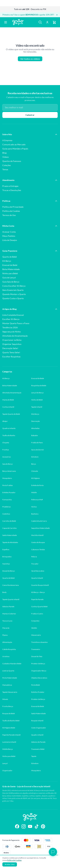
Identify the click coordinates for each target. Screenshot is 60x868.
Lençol (5, 763)
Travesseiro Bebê (38, 749)
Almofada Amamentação (12, 393)
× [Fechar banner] (57, 15)
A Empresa (7, 140)
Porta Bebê (36, 685)
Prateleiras (6, 507)
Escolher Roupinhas (11, 357)
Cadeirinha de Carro (39, 521)
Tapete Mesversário (10, 692)
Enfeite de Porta (37, 485)
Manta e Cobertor (9, 614)
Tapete (34, 756)
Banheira (35, 514)
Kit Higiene (35, 478)
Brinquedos (7, 557)
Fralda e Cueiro (37, 614)
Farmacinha (7, 500)
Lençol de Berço (37, 393)
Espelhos (6, 549)
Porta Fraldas (8, 485)
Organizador (7, 770)
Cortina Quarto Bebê (39, 607)
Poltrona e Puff (37, 500)
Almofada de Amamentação (15, 336)
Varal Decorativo (38, 571)
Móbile (34, 492)
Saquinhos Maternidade (40, 528)
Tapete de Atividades (10, 542)
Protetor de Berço (38, 664)
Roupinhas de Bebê (39, 386)
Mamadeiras (7, 685)
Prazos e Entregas (10, 186)
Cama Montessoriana (11, 585)
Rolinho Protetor (38, 692)
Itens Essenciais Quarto (13, 290)
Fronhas (6, 450)
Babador (35, 435)
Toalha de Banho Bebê (11, 721)
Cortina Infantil (8, 407)
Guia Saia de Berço (11, 282)
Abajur (5, 421)
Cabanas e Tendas (38, 549)
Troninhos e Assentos (39, 642)
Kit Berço (7, 261)
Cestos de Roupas (38, 542)
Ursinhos (6, 656)
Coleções (7, 165)
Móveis (5, 699)
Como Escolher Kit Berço (14, 286)
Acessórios (7, 457)
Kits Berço (35, 414)
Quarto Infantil (37, 578)
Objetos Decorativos (39, 678)
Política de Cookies (11, 211)
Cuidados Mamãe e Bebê (12, 664)
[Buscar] (40, 22)
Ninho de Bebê (37, 400)
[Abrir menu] (6, 22)
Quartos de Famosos (12, 161)
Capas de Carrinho (10, 528)
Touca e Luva (7, 621)
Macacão (6, 628)
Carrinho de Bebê (9, 521)
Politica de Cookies (14, 860)
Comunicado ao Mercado (14, 144)
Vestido (34, 628)
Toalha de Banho (9, 435)
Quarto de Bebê (10, 257)
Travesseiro (36, 649)
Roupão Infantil (37, 721)
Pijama (5, 635)
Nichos (34, 507)
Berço (34, 464)
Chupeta (6, 443)
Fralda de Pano (37, 443)
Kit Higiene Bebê (9, 728)
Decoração (36, 421)
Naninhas (6, 564)
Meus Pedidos (9, 236)
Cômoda (35, 471)
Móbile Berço (8, 749)
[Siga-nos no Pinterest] (43, 826)
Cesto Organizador (39, 728)
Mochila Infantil (37, 535)
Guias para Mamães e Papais (15, 149)
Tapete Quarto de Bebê (11, 414)
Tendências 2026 (10, 327)
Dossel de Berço (9, 571)
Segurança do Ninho (12, 332)
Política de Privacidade (13, 207)
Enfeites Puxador (9, 492)
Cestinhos (6, 514)
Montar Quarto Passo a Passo (16, 323)
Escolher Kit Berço (11, 319)
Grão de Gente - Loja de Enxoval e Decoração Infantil (26, 786)
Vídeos (6, 157)
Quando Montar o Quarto (14, 294)
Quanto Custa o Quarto (13, 298)
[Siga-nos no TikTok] (37, 826)
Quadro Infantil (37, 735)
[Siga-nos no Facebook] (17, 826)
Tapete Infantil (37, 407)
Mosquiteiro (7, 478)
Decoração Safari (10, 348)
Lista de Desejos (10, 240)
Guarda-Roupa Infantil (40, 585)
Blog (4, 153)
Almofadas (35, 428)
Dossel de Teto (37, 656)
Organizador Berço (39, 671)
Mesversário (36, 635)
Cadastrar (30, 115)
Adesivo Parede (8, 607)
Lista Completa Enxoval (13, 315)
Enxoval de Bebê (10, 265)
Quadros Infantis (9, 428)
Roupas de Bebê (9, 713)
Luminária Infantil (9, 742)
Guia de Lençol (9, 278)
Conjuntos (35, 621)
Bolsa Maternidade (11, 269)
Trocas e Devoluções (12, 190)
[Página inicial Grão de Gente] (18, 22)
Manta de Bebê (8, 400)
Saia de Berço (8, 464)
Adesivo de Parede (38, 742)
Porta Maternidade (10, 678)
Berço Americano (9, 471)
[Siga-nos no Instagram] (24, 826)
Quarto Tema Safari (11, 352)
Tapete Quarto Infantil (11, 599)
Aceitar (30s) (10, 864)
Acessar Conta (9, 232)
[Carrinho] (54, 22)
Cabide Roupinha (9, 649)
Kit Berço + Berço (38, 592)
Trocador (35, 564)
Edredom (35, 457)
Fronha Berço (8, 706)
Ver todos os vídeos (30, 59)
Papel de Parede (37, 599)
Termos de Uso (9, 215)
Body (4, 592)
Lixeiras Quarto (8, 671)
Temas (5, 169)
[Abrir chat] (53, 852)
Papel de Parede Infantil (11, 735)
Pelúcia (34, 557)
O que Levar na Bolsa (12, 340)
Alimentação (7, 642)
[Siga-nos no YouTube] (30, 826)
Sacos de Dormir (38, 450)
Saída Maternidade (10, 535)
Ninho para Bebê (10, 273)
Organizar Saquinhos (12, 344)
